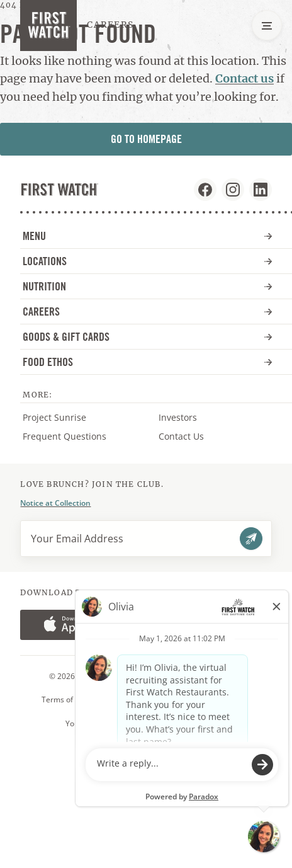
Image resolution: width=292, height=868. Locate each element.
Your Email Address (77, 539)
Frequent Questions (65, 436)
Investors (190, 418)
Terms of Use (65, 700)
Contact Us (181, 436)
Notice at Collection (55, 503)
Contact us (244, 78)
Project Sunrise (54, 417)
